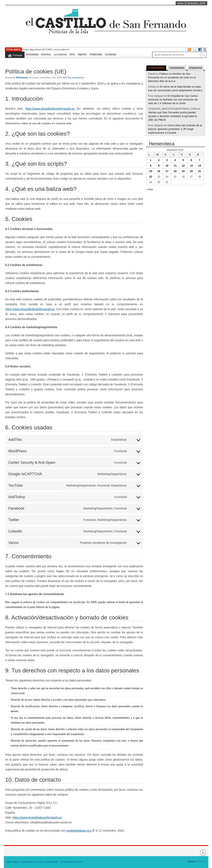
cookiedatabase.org (79, 831)
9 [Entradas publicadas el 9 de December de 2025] (159, 166)
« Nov (150, 189)
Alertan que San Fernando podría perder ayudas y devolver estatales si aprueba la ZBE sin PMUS (173, 116)
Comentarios (156, 68)
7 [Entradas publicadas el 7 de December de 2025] (199, 160)
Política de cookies (72, 862)
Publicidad (96, 54)
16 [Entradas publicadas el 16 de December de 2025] (159, 171)
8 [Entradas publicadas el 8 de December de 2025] (151, 166)
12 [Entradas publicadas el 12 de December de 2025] (183, 166)
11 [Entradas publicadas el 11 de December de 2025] (175, 166)
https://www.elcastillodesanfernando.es (50, 109)
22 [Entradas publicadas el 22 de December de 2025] (151, 177)
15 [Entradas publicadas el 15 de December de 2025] (151, 171)
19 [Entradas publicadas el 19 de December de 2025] (183, 171)
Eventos (46, 54)
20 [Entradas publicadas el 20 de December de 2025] (191, 171)
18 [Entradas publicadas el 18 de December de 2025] (175, 171)
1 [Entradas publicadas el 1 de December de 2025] (151, 160)
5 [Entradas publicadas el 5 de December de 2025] (183, 160)
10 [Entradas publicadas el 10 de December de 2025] (167, 166)
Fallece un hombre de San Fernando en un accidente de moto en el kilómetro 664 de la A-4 (172, 77)
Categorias (177, 68)
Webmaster (22, 78)
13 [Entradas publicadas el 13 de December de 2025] (191, 166)
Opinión (82, 54)
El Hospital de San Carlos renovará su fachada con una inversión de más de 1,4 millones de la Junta (173, 100)
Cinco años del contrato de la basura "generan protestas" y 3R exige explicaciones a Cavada (175, 129)
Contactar (111, 54)
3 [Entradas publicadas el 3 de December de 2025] (167, 160)
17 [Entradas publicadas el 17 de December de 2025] (167, 171)
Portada (18, 55)
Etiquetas (196, 68)
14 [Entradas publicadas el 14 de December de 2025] (200, 166)
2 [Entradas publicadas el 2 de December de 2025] (159, 160)
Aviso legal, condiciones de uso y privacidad (32, 862)
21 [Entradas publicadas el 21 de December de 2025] (200, 171)
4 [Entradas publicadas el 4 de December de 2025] (175, 160)
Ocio (72, 54)
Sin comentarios (76, 78)
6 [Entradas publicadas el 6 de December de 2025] (191, 160)
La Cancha (60, 54)
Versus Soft (201, 861)
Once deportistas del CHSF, (38, 49)
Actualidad (32, 54)
